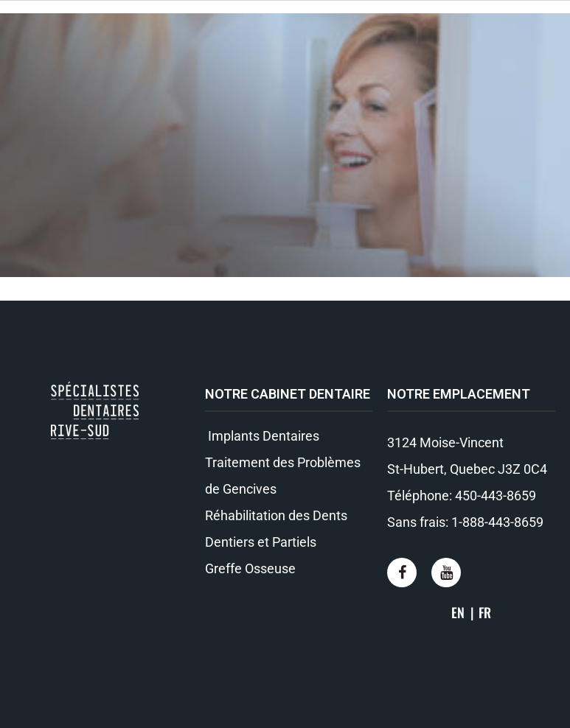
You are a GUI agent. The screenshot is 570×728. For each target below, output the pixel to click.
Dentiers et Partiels (261, 542)
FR (485, 612)
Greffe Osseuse (250, 568)
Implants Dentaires (262, 436)
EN (458, 612)
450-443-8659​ (496, 496)
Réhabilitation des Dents (276, 515)
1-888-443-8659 (497, 522)
